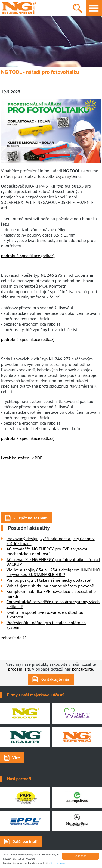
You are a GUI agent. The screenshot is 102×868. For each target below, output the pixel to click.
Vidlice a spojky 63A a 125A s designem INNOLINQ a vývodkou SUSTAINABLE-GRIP (53, 572)
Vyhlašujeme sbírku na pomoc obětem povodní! (50, 586)
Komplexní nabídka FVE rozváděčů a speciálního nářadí (51, 594)
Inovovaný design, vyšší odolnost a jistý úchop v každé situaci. (51, 541)
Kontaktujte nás (55, 679)
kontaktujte (82, 669)
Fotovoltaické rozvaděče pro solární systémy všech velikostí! (53, 604)
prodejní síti (19, 669)
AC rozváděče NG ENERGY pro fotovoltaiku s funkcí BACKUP (53, 562)
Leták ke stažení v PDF (22, 458)
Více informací (59, 863)
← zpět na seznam (30, 518)
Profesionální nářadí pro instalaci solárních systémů (46, 625)
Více (16, 758)
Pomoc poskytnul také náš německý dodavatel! (50, 580)
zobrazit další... (15, 638)
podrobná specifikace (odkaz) (28, 256)
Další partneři (25, 841)
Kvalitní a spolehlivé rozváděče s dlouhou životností (45, 615)
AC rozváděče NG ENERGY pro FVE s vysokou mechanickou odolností (47, 551)
